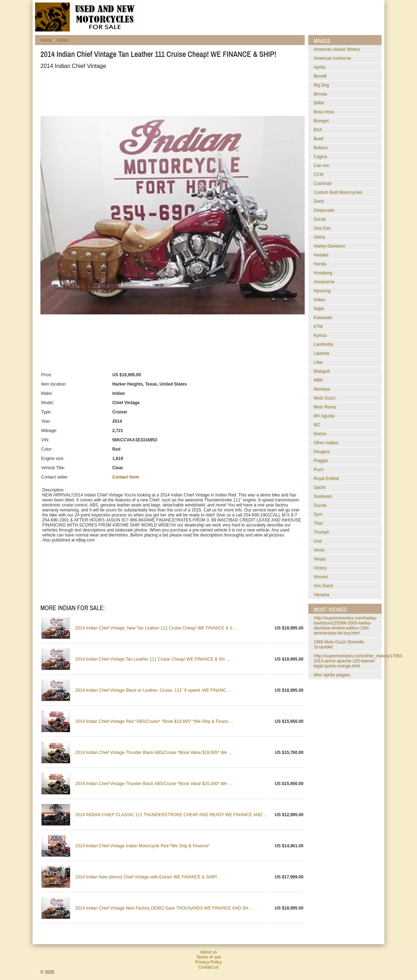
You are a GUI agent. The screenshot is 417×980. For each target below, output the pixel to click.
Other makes (326, 443)
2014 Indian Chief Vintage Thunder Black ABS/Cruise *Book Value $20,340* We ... (153, 784)
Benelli (320, 76)
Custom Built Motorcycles (338, 192)
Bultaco (321, 148)
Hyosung (322, 291)
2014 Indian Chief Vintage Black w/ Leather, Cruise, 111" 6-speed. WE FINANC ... (153, 690)
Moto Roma (325, 407)
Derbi (319, 201)
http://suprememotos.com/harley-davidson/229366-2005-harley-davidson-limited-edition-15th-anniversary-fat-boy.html (345, 626)
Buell (318, 139)
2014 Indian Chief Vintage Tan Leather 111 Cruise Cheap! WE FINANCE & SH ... (152, 659)
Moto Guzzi (325, 398)
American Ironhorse (332, 58)
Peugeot (322, 452)
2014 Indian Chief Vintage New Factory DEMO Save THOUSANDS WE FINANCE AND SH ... (164, 908)
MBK (318, 380)
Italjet (319, 309)
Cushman (323, 183)
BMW (319, 103)
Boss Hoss (324, 112)
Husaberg (323, 273)
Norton (320, 434)
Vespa (320, 559)
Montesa (322, 389)
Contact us (208, 967)
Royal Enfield (326, 479)
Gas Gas (322, 228)
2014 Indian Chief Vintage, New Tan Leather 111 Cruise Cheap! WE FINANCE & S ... (156, 628)
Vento (319, 550)
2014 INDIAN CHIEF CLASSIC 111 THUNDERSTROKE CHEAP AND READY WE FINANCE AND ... (171, 815)
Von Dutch (323, 586)
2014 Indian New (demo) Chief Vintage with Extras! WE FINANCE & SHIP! (146, 877)
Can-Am (322, 166)
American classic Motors (337, 49)
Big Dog (321, 85)
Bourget (321, 121)
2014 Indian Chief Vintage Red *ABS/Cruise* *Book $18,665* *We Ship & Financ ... (154, 721)
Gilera (319, 237)
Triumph (322, 532)
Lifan (318, 362)
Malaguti (322, 371)
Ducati (320, 219)
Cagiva (320, 157)
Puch (318, 470)
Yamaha (322, 595)
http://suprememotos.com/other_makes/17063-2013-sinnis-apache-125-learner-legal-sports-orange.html (359, 661)
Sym (318, 514)
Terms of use (209, 957)
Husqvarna (324, 282)
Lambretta (323, 344)
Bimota (320, 94)
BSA (318, 130)
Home (46, 40)
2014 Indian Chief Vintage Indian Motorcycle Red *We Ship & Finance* (142, 846)
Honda (320, 264)
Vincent (321, 577)
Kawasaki (323, 318)
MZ (317, 425)
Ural (318, 541)
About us (208, 952)
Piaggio (321, 461)
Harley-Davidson (330, 246)
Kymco (320, 335)
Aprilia (320, 67)
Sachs (320, 487)
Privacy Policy (209, 962)
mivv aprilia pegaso (332, 675)
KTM (318, 327)
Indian (62, 40)
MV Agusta (324, 416)
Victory (320, 568)
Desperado (324, 210)
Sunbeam (323, 496)
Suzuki (320, 505)
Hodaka (321, 255)
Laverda (321, 353)
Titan (318, 523)
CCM (318, 175)
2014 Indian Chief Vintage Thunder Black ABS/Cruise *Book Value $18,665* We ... (153, 753)
